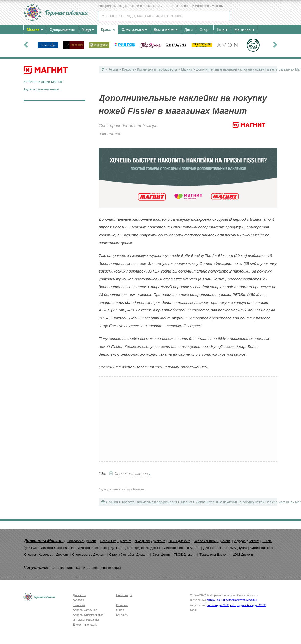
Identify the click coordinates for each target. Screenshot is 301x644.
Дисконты (79, 595)
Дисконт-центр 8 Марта (182, 548)
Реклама (122, 605)
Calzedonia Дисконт (82, 541)
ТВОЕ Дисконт (185, 554)
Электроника (133, 29)
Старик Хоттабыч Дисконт (129, 554)
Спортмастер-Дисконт (89, 554)
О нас (120, 610)
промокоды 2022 (218, 605)
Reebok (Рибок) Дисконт (212, 541)
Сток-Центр (161, 554)
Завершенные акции (105, 568)
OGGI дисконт (179, 541)
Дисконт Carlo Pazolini (58, 548)
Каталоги (79, 605)
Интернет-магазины (86, 620)
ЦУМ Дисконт (243, 554)
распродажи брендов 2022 (248, 605)
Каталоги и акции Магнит (43, 82)
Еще (221, 29)
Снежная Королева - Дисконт (46, 554)
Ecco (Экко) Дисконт (115, 541)
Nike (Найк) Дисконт (150, 541)
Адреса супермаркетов (41, 89)
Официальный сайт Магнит (121, 489)
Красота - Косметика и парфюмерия (149, 69)
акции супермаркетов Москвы (237, 600)
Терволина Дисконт (214, 554)
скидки (211, 600)
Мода (86, 29)
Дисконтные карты (85, 625)
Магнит (187, 69)
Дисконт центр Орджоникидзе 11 (135, 548)
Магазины (243, 29)
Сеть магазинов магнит (69, 568)
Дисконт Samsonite (92, 548)
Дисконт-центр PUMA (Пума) (225, 548)
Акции (113, 69)
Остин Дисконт (262, 548)
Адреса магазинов (85, 610)
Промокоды (124, 595)
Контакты (122, 615)
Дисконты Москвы (44, 541)
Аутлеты (78, 600)
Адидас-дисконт (247, 541)
